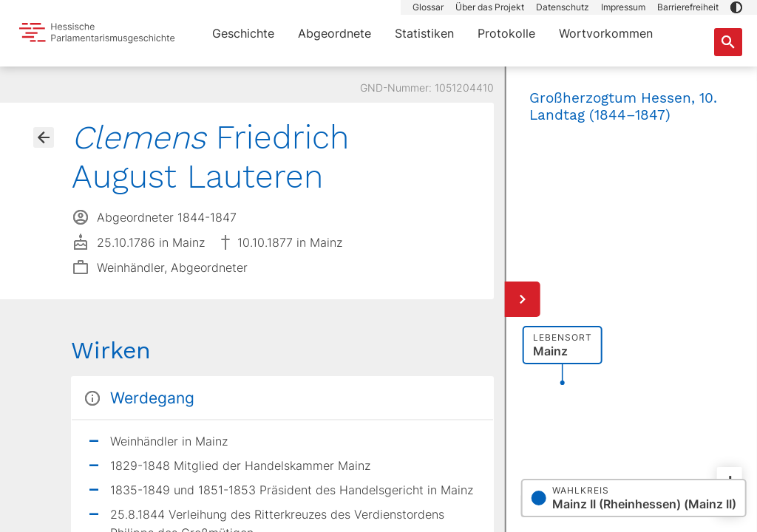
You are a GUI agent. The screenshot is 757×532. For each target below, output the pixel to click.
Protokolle (506, 33)
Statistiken (424, 33)
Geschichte (243, 33)
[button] (736, 7)
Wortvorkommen (606, 33)
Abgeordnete (335, 33)
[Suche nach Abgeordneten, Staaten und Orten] (728, 42)
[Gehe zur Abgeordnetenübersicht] (44, 137)
